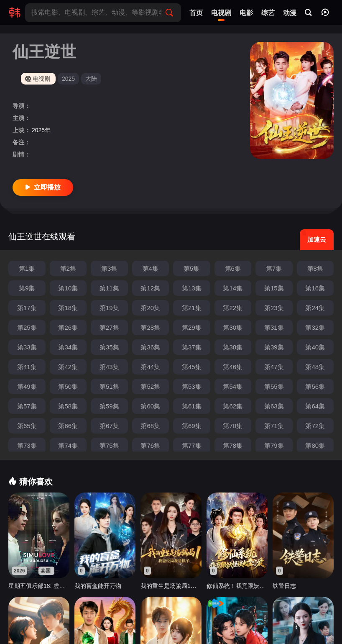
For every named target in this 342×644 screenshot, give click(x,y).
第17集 (27, 308)
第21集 (192, 308)
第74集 (68, 445)
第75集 (109, 445)
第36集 (150, 347)
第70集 (233, 426)
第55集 (274, 386)
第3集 (109, 268)
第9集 (27, 288)
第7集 (274, 268)
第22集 (233, 308)
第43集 (109, 367)
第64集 (315, 406)
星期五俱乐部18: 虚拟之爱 (39, 586)
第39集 (274, 347)
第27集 (109, 327)
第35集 (109, 347)
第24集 (315, 308)
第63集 (274, 406)
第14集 (233, 288)
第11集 (109, 288)
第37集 (192, 347)
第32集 (315, 327)
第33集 (27, 347)
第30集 (233, 327)
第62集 (233, 406)
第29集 (192, 327)
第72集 (315, 426)
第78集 (233, 445)
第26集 (68, 327)
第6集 (233, 268)
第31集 (274, 327)
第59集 (109, 406)
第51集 (109, 386)
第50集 (68, 386)
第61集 (192, 406)
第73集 (27, 445)
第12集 (150, 288)
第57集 (27, 406)
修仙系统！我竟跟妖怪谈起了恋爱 (237, 586)
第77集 (192, 445)
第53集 (192, 386)
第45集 (192, 367)
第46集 (233, 367)
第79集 (274, 445)
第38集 (233, 347)
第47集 (274, 367)
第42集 (68, 367)
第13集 (192, 288)
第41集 (27, 367)
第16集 (315, 288)
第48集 (315, 367)
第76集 (150, 445)
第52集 (150, 386)
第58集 (68, 406)
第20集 (150, 308)
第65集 (27, 426)
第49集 (27, 386)
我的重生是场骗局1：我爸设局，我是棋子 (171, 586)
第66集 (68, 426)
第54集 (233, 386)
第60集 (150, 406)
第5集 (191, 268)
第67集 (109, 426)
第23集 (274, 308)
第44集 (150, 367)
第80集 (315, 445)
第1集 (27, 268)
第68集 (150, 426)
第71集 (274, 426)
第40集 (315, 347)
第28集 (150, 327)
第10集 (68, 288)
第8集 (315, 268)
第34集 (68, 347)
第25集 (27, 327)
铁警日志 (284, 586)
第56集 (315, 386)
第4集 (151, 268)
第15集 (274, 288)
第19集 (109, 308)
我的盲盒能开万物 (98, 586)
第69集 (192, 426)
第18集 (68, 308)
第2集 (68, 268)
